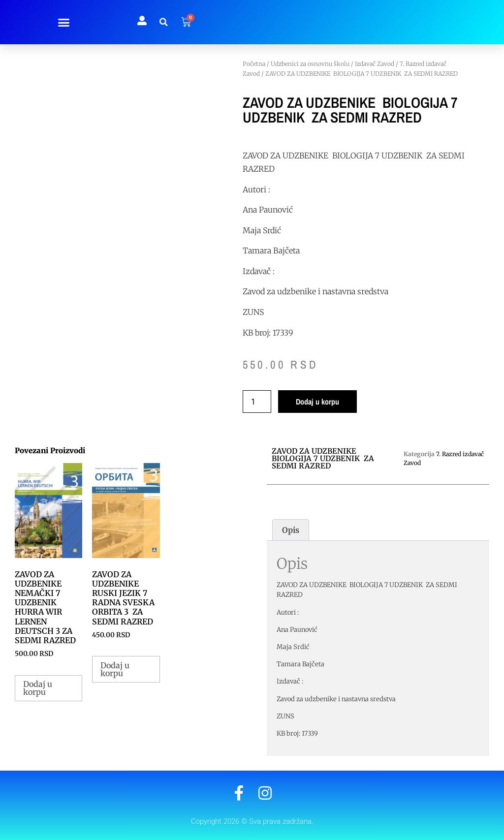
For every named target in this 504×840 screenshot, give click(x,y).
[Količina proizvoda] (257, 402)
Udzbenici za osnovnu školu (310, 64)
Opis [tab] (291, 530)
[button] (64, 22)
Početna (254, 64)
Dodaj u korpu (317, 402)
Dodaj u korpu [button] (38, 688)
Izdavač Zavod (375, 64)
